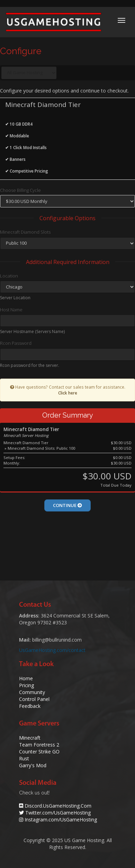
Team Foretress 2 (39, 745)
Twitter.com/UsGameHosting (58, 813)
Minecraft (30, 738)
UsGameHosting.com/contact (52, 650)
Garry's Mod (33, 765)
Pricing (26, 685)
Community (32, 692)
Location (9, 276)
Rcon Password (16, 343)
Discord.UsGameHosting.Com (58, 806)
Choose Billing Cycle (20, 190)
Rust (24, 758)
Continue (67, 505)
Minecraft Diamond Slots (25, 232)
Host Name (11, 310)
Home (26, 678)
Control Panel (34, 699)
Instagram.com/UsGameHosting (61, 820)
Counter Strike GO (39, 752)
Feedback (30, 706)
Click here (68, 393)
